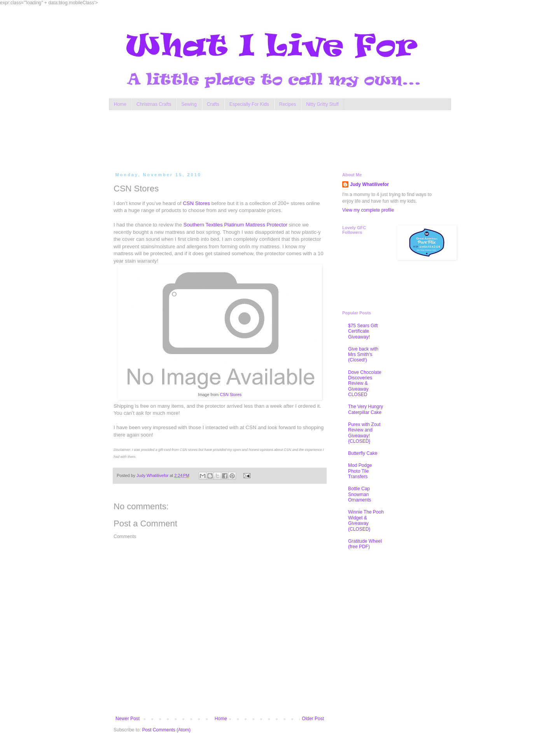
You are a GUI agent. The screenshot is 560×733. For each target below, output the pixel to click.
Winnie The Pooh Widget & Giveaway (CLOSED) (366, 520)
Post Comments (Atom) (166, 730)
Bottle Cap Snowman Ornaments (360, 494)
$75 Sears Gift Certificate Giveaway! (363, 331)
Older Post (313, 719)
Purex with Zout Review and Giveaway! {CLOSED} (364, 433)
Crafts (213, 104)
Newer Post (128, 719)
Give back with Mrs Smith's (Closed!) (363, 355)
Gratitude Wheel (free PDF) (365, 544)
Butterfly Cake (363, 453)
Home (120, 104)
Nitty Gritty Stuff (322, 104)
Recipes (288, 104)
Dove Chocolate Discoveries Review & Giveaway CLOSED (365, 384)
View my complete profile (368, 210)
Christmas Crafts (154, 104)
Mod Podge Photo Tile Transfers (360, 471)
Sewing (189, 104)
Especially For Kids (249, 104)
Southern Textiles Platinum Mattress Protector (235, 225)
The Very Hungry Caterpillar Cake (366, 409)
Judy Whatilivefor (369, 184)
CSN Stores (196, 203)
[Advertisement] (262, 139)
